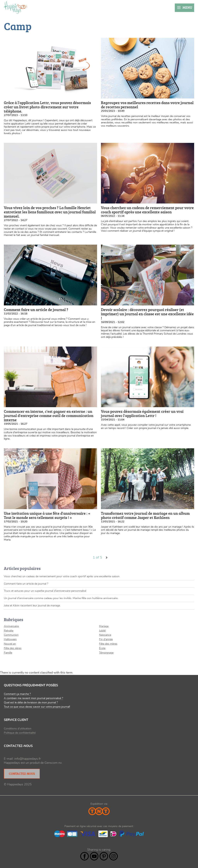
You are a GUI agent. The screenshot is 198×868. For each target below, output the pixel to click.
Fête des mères (108, 644)
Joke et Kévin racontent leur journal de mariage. (32, 606)
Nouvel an (10, 644)
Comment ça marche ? (17, 694)
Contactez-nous (22, 774)
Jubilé (102, 631)
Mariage (104, 626)
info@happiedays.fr (28, 759)
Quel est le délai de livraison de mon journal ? (31, 703)
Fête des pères (13, 648)
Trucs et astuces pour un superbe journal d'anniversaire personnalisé (45, 591)
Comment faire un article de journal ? (26, 584)
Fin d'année (106, 639)
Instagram (114, 856)
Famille (8, 653)
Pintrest (104, 856)
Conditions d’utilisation (18, 729)
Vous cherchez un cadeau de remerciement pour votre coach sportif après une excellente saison (62, 576)
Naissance (105, 635)
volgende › (107, 558)
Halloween (10, 639)
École (102, 648)
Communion (11, 635)
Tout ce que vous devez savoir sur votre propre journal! (37, 707)
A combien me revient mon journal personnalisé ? (33, 698)
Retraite (9, 631)
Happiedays (15, 8)
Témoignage (106, 653)
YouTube (94, 856)
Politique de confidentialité (20, 733)
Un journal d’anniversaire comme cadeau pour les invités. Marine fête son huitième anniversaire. (61, 598)
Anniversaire (11, 626)
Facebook (84, 856)
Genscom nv (53, 763)
